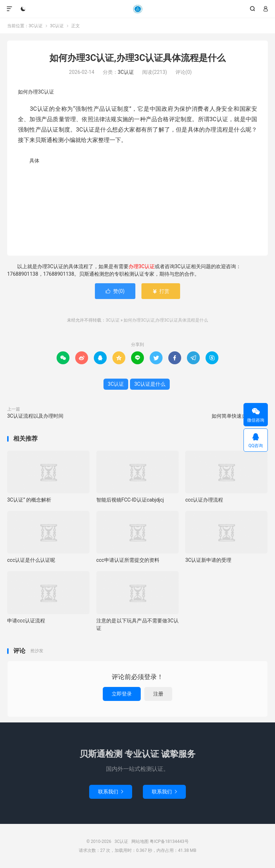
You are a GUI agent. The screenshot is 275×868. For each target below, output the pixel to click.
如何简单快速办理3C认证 (240, 416)
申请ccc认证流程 (26, 621)
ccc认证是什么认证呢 (31, 560)
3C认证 (137, 9)
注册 (158, 694)
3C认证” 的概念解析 (29, 500)
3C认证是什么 (150, 384)
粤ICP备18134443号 (169, 841)
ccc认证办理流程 (204, 500)
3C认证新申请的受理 (208, 560)
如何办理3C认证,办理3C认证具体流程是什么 (138, 58)
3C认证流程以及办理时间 (35, 416)
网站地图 (140, 841)
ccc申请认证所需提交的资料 (128, 560)
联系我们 (111, 792)
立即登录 (122, 694)
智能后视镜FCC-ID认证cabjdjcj (130, 500)
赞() (115, 291)
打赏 (161, 291)
